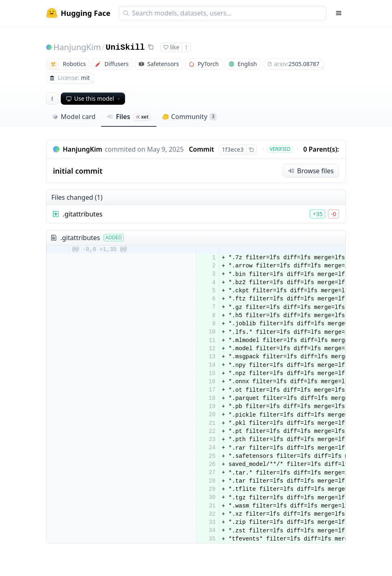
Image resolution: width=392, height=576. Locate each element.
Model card (74, 117)
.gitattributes (83, 214)
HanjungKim (77, 47)
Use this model (94, 98)
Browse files (311, 171)
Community (189, 117)
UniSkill (125, 47)
